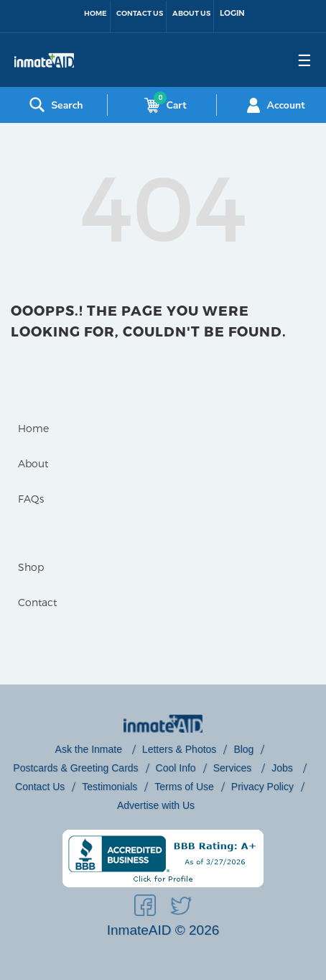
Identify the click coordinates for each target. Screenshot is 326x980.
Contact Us (140, 13)
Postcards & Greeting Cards (75, 768)
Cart (162, 105)
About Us (191, 13)
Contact (37, 602)
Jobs (283, 768)
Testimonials (110, 787)
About (33, 463)
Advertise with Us (156, 805)
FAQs (31, 499)
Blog (243, 749)
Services (234, 768)
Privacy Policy (262, 787)
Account (274, 105)
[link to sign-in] (232, 16)
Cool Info (176, 768)
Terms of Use (184, 787)
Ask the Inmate (90, 749)
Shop (31, 567)
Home (96, 13)
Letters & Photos (180, 749)
